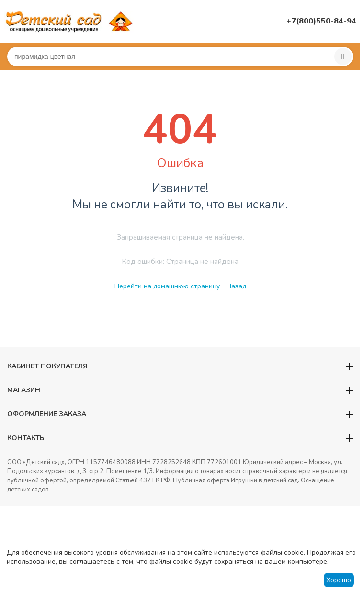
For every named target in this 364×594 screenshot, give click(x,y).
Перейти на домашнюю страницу (167, 286)
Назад (236, 286)
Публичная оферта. (202, 480)
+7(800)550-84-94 (321, 21)
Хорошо (339, 580)
